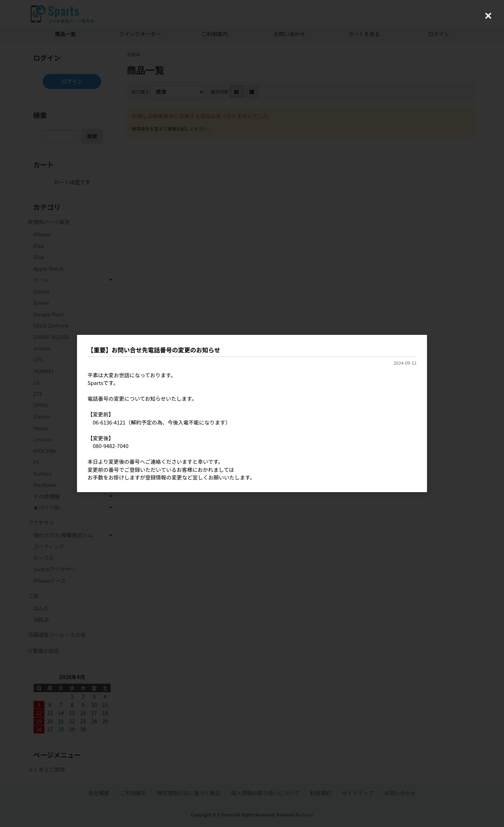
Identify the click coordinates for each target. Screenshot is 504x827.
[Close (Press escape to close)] (488, 16)
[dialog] (252, 413)
